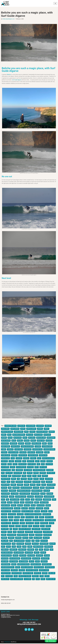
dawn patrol (31, 462)
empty (37, 467)
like (7, 500)
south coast (44, 541)
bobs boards (14, 444)
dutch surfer (5, 467)
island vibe (47, 491)
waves (38, 580)
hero (10, 488)
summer (30, 547)
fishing (24, 476)
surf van (32, 562)
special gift (36, 544)
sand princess (29, 532)
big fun (14, 441)
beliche (10, 438)
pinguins (16, 521)
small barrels (38, 538)
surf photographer (15, 559)
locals (28, 500)
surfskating (38, 574)
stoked (19, 547)
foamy (29, 476)
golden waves (37, 482)
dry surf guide (32, 464)
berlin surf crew (41, 438)
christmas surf (23, 456)
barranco (52, 432)
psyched (52, 524)
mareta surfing (49, 503)
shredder (4, 538)
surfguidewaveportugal (8, 568)
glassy (42, 479)
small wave (46, 538)
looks (3, 503)
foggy (35, 476)
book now (21, 444)
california (38, 447)
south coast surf (6, 544)
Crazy (39, 459)
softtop (28, 541)
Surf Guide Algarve (17, 80)
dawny (38, 462)
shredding (18, 538)
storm (24, 547)
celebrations (31, 453)
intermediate (12, 491)
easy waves (31, 467)
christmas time (43, 456)
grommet (13, 485)
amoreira (40, 429)
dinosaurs (50, 462)
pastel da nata (30, 518)
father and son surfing (39, 470)
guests (44, 485)
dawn (24, 462)
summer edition (49, 547)
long (33, 500)
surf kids (16, 556)
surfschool (14, 571)
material (14, 506)
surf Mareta (40, 556)
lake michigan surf (49, 497)
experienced (19, 470)
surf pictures (36, 559)
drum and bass (23, 464)
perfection (4, 521)
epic (13, 470)
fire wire (30, 473)
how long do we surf (26, 488)
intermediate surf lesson (24, 491)
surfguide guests (47, 565)
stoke (14, 547)
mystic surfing (16, 512)
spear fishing (20, 544)
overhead (4, 518)
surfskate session (17, 574)
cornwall (33, 459)
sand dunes (21, 532)
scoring (4, 535)
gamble (30, 479)
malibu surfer (34, 503)
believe (25, 438)
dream (10, 464)
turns (42, 577)
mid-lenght (17, 509)
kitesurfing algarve (21, 497)
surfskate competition (32, 571)
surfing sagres (6, 571)
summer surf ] (13, 550)
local (22, 500)
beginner (4, 438)
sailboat (4, 532)
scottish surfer (12, 535)
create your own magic (49, 459)
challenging (40, 453)
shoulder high (48, 535)
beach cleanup (39, 435)
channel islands (6, 456)
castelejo (4, 453)
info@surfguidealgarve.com (9, 19)
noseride (37, 512)
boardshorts (5, 444)
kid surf (43, 494)
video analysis (5, 580)
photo (11, 521)
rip (11, 529)
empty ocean (44, 467)
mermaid (48, 506)
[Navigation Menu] (55, 3)
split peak (53, 544)
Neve (2, 643)
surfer (38, 562)
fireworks (43, 473)
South (38, 541)
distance (4, 464)
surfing (18, 568)
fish (10, 476)
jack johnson (15, 494)
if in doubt (36, 488)
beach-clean (47, 435)
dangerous (18, 462)
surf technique (14, 562)
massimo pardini (6, 506)
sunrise (47, 550)
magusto (15, 503)
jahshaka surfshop (25, 494)
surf (52, 550)
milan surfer (40, 509)
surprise (45, 574)
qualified (12, 527)
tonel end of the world (25, 577)
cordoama (26, 459)
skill (31, 538)
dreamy (15, 464)
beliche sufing (18, 438)
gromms (27, 485)
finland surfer (18, 473)
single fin (25, 538)
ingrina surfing (50, 488)
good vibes (49, 482)
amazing (23, 429)
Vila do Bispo (28, 580)
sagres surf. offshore (25, 529)
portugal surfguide (51, 521)
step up (9, 547)
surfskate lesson (44, 571)
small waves (5, 541)
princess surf (30, 524)
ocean (51, 512)
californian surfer (47, 447)
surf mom (47, 556)
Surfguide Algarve (5, 615)
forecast (45, 476)
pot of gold (15, 524)
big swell (20, 441)
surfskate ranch (6, 574)
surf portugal (45, 559)
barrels (4, 435)
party (23, 518)
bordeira (28, 444)
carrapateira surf (38, 450)
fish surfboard (17, 476)
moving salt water (6, 512)
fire (25, 473)
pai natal (11, 518)
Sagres (15, 529)
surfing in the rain (39, 568)
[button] (51, 641)
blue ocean (49, 441)
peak (37, 518)
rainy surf (36, 527)
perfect (42, 518)
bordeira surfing (37, 444)
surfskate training (28, 574)
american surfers (31, 429)
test (3, 577)
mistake (47, 509)
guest (39, 485)
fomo (40, 476)
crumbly (11, 462)
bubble (45, 444)
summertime (31, 550)
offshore (4, 515)
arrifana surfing (19, 432)
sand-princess (38, 532)
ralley (43, 527)
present (22, 524)
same (15, 532)
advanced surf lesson (11, 426)
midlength (32, 509)
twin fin (47, 577)
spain (14, 544)
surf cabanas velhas (7, 553)
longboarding (47, 500)
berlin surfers (51, 438)
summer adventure (38, 547)
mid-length (25, 509)
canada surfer (19, 450)
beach (9, 435)
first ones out (51, 473)
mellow (33, 506)
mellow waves (41, 506)
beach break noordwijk (19, 435)
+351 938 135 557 (29, 623)
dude (39, 464)
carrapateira (28, 450)
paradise (17, 518)
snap (11, 541)
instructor (4, 491)
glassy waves (49, 479)
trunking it (36, 577)
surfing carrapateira (27, 568)
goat (8, 482)
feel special (9, 473)
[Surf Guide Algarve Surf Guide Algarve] (5, 3)
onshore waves (47, 515)
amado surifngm (15, 429)
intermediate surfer (37, 491)
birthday (33, 441)
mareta (42, 503)
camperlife (10, 450)
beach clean (30, 435)
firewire (36, 473)
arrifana (47, 429)
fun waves (24, 479)
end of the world (6, 470)
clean (13, 459)
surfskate (22, 571)
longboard (39, 500)
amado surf (48, 426)
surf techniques (24, 562)
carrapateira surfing (50, 450)
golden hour (19, 482)
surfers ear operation (24, 565)
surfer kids (44, 562)
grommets (20, 485)
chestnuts (14, 456)
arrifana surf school (7, 432)
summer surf (5, 550)
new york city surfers (28, 512)
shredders (11, 538)
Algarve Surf (21, 426)
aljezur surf (40, 426)
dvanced (13, 467)
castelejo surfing (13, 453)
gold (13, 482)
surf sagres (5, 562)
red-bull (49, 527)
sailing (10, 532)
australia (33, 432)
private (37, 524)
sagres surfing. (46, 529)
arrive (27, 432)
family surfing (28, 470)
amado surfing (5, 429)
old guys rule (12, 515)
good (43, 482)
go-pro (3, 482)
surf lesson (23, 556)
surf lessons (31, 556)
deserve (43, 462)
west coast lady (51, 580)
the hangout (9, 577)
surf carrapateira (19, 553)
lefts (3, 500)
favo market (50, 470)
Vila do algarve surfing (17, 580)
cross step (4, 462)
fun (18, 479)
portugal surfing (6, 524)
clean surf (19, 459)
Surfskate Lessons (6, 617)
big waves (27, 441)
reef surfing (5, 529)
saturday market (48, 532)
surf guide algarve (6, 556)
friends (14, 479)
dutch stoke (49, 464)
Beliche (9, 74)
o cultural (44, 512)
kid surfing (50, 494)
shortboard (39, 535)
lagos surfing (39, 497)
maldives (21, 503)
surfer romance (6, 565)
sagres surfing (36, 529)
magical (9, 503)
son (33, 541)
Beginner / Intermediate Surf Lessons (10, 616)
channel (47, 453)
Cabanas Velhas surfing (27, 447)
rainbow (18, 527)
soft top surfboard (19, 541)
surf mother (5, 559)
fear (3, 473)
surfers (14, 565)
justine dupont (35, 494)
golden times (28, 482)
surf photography (26, 559)
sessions (32, 535)
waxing (43, 580)
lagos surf (31, 497)
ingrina (43, 488)
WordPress (14, 643)
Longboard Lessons (6, 618)
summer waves (22, 550)
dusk (43, 464)
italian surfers (5, 494)
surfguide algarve (36, 565)
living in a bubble (15, 500)
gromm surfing (5, 485)
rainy (30, 527)
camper (4, 450)
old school (20, 515)
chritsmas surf (5, 459)
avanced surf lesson (42, 432)
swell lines (52, 574)
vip (34, 580)
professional (44, 524)
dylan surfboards (21, 467)
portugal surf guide (38, 521)
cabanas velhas (15, 447)
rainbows (25, 527)
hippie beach (16, 488)
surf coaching (29, 553)
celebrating (23, 453)
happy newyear (51, 485)
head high (4, 488)
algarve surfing (31, 426)
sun (37, 550)
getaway (36, 479)
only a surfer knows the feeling (33, 515)
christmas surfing (33, 456)
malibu (27, 503)
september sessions (23, 535)
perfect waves (50, 518)
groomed (33, 485)
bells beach (32, 438)
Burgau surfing (6, 447)
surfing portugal (50, 568)
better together (6, 441)
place (22, 521)
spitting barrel (44, 544)
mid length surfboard (7, 509)
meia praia (27, 506)
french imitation (6, 479)
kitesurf (12, 497)
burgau (50, 444)
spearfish (28, 544)
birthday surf (41, 441)
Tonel (16, 577)
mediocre (20, 506)
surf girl (43, 553)
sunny (41, 550)
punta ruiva (5, 527)
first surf (4, 476)
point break (28, 521)
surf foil (37, 553)
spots (3, 547)
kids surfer (5, 497)
